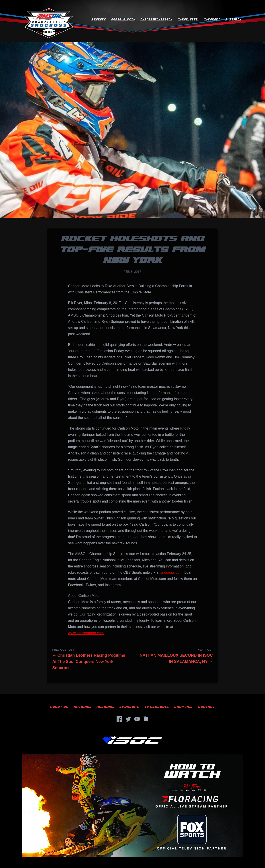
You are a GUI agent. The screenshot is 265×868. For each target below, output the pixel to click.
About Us (59, 707)
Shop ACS (184, 707)
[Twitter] (128, 719)
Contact (206, 707)
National (82, 707)
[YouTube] (137, 719)
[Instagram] (146, 719)
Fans (233, 19)
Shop (212, 19)
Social (188, 19)
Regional (105, 707)
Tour (98, 19)
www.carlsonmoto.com (86, 633)
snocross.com (172, 572)
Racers (123, 19)
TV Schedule (157, 707)
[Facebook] (119, 719)
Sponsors (156, 19)
